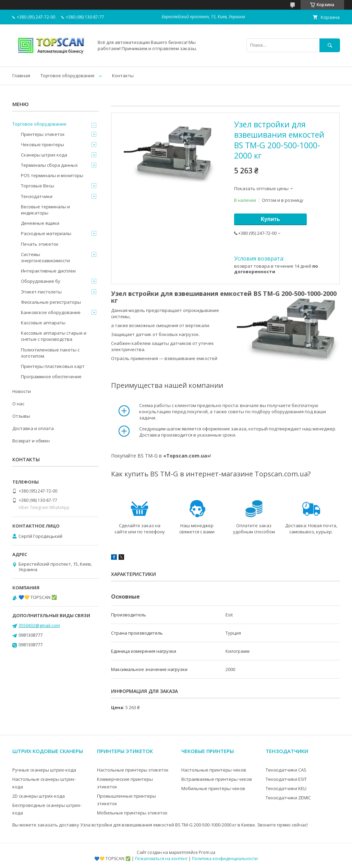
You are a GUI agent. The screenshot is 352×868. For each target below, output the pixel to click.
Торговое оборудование (68, 76)
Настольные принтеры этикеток (133, 770)
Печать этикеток (40, 244)
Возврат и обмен (31, 441)
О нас (18, 404)
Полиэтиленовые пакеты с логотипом (50, 353)
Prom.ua (207, 852)
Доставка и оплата (33, 428)
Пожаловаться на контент (161, 859)
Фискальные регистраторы (51, 302)
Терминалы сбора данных (49, 165)
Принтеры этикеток (43, 134)
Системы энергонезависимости (45, 257)
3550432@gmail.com (39, 625)
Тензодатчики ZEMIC (288, 798)
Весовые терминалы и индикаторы (45, 210)
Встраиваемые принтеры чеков (217, 779)
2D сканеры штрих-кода (39, 796)
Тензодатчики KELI (286, 788)
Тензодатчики (37, 196)
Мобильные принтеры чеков (213, 788)
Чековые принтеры (43, 144)
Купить (270, 219)
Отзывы (21, 416)
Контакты (123, 76)
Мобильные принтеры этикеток (132, 813)
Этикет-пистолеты (41, 292)
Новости (22, 391)
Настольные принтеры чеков (214, 770)
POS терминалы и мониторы (52, 175)
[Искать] (330, 45)
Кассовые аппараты (43, 323)
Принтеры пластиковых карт (53, 366)
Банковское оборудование (51, 312)
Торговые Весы (38, 186)
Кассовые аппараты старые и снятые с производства (54, 336)
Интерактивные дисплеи (48, 271)
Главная (21, 76)
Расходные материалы (46, 233)
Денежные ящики (40, 223)
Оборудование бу (41, 281)
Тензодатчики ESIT (286, 779)
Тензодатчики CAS (286, 770)
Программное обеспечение (51, 377)
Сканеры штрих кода (44, 155)
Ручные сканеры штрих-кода (44, 770)
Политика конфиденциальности (225, 859)
